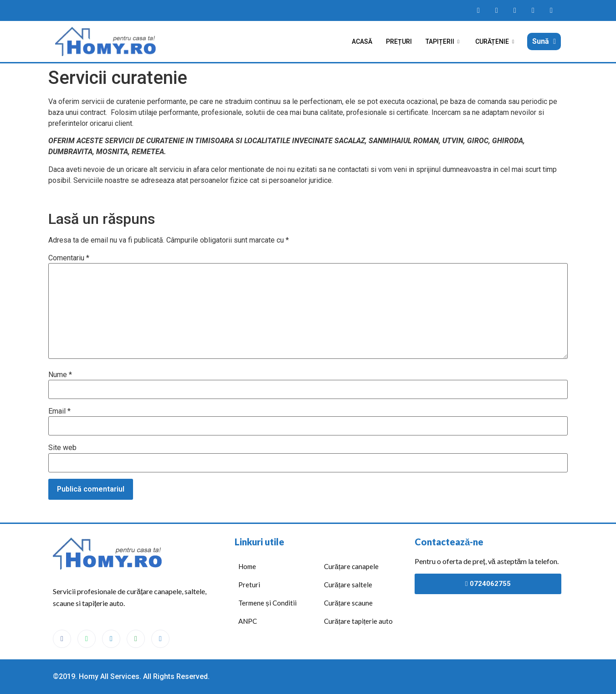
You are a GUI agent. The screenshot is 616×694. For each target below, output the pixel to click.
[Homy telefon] (551, 10)
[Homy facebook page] (478, 10)
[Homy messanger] (515, 10)
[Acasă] (108, 42)
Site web (62, 448)
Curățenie (496, 41)
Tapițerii (444, 41)
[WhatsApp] (87, 639)
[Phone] (160, 639)
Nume (60, 375)
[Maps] (136, 639)
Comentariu (69, 258)
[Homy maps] (533, 10)
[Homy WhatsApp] (497, 10)
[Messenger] (111, 639)
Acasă (362, 41)
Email (59, 411)
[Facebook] (62, 639)
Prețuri (399, 41)
